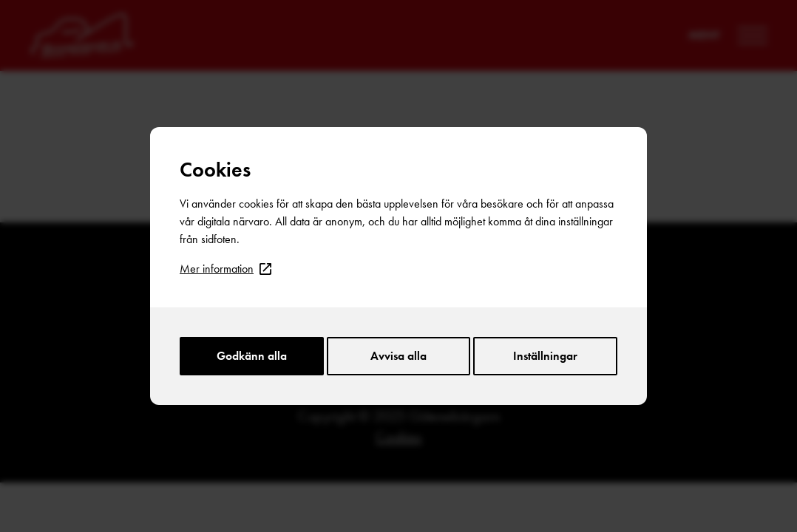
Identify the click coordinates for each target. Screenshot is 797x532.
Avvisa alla (398, 356)
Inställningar (545, 356)
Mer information (225, 269)
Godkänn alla (252, 356)
